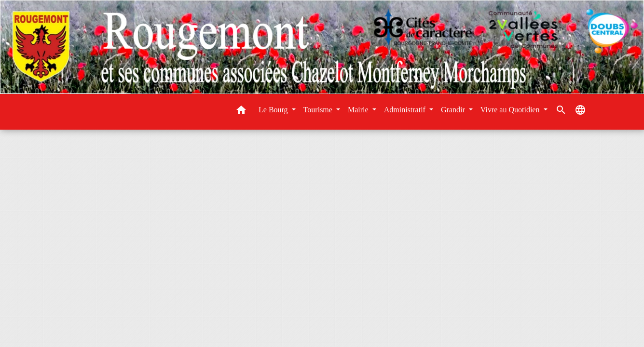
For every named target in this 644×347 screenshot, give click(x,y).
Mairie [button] (359, 110)
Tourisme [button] (319, 110)
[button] (241, 112)
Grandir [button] (454, 110)
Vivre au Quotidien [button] (511, 110)
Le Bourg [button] (274, 110)
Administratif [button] (406, 110)
